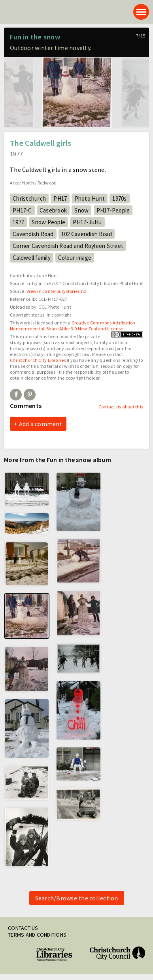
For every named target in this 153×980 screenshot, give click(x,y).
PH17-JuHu (87, 222)
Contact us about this (121, 407)
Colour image (75, 258)
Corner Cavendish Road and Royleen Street (68, 246)
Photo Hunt (90, 198)
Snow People (48, 222)
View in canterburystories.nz (56, 291)
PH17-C (22, 210)
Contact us (23, 928)
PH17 (60, 198)
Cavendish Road (33, 234)
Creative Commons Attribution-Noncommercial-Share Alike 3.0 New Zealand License (74, 326)
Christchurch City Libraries (38, 360)
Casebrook (53, 210)
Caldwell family (32, 258)
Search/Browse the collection (77, 898)
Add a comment (41, 424)
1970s (119, 198)
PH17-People (113, 210)
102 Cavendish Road (87, 234)
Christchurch (29, 198)
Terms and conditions (37, 935)
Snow (81, 210)
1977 (18, 222)
